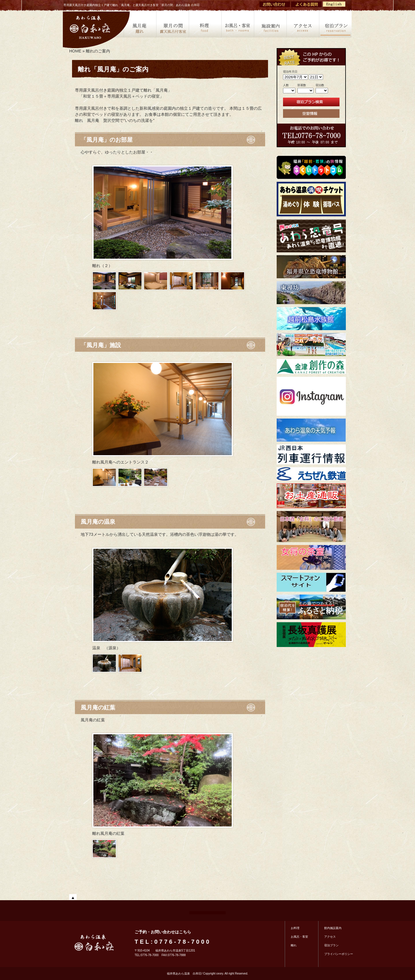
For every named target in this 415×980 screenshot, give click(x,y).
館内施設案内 (333, 928)
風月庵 (140, 23)
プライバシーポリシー (339, 954)
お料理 (295, 928)
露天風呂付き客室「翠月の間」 (172, 23)
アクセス (303, 23)
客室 (238, 23)
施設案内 (270, 23)
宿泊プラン (335, 23)
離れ (294, 945)
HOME (75, 51)
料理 (205, 23)
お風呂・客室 (299, 937)
